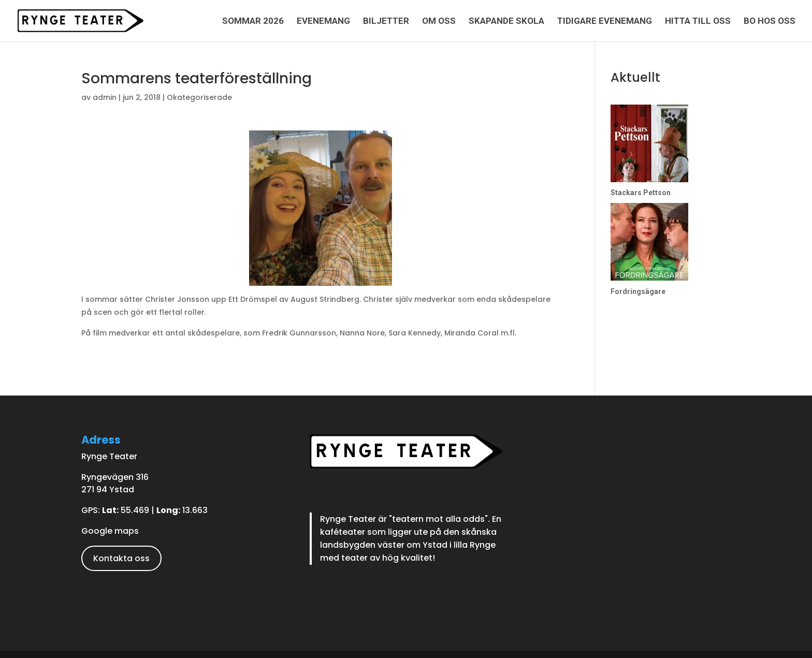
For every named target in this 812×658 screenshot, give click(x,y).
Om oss (439, 21)
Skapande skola (506, 21)
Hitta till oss (698, 21)
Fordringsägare (638, 291)
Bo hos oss (770, 21)
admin (105, 97)
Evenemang (323, 21)
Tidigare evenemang (605, 21)
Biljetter (386, 21)
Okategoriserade (199, 97)
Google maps (110, 531)
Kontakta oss (121, 558)
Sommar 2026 (253, 21)
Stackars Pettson (641, 193)
